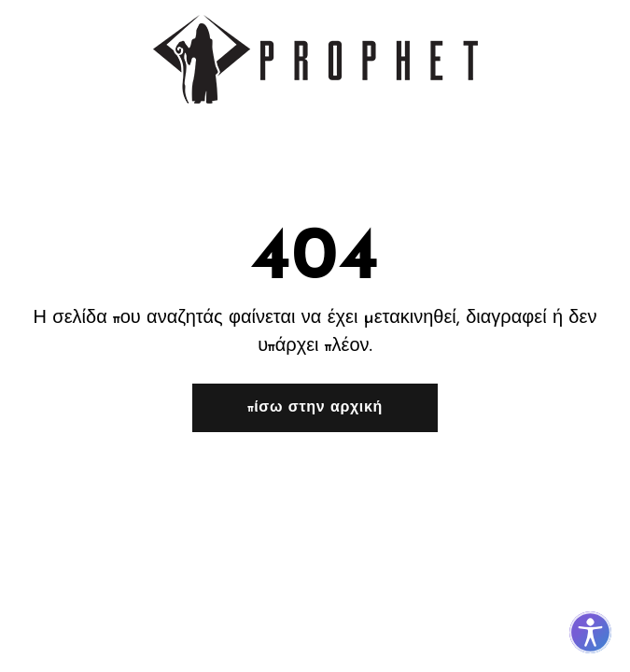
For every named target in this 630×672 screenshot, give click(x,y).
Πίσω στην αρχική (315, 408)
